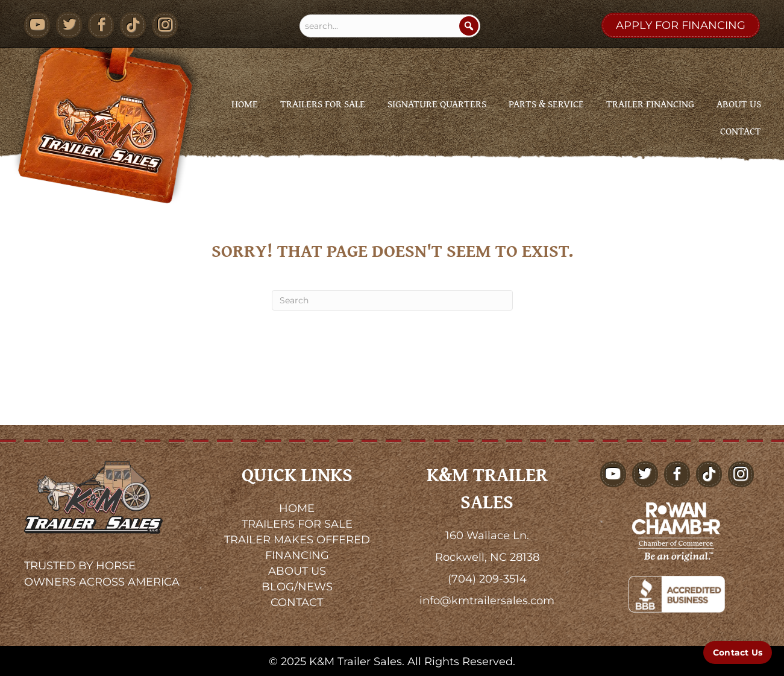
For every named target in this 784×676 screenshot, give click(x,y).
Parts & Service (546, 103)
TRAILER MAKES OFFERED (297, 540)
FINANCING (297, 555)
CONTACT (297, 602)
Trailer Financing (650, 103)
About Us (739, 103)
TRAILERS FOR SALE (297, 524)
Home (245, 103)
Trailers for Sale (323, 103)
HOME (297, 508)
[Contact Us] (738, 652)
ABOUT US (297, 571)
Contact (741, 131)
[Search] (469, 26)
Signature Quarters (437, 103)
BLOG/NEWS (297, 587)
